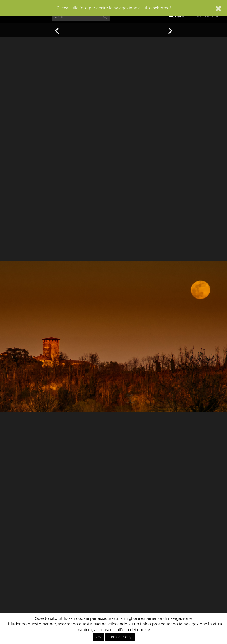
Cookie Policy (120, 637)
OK (98, 637)
